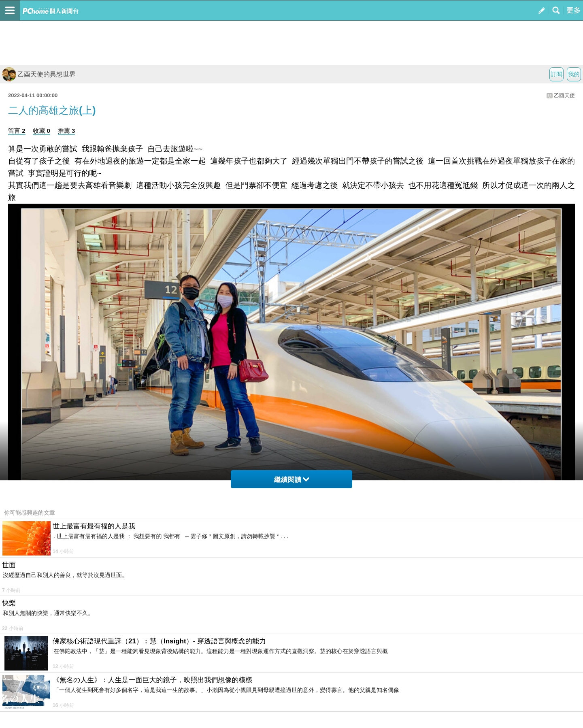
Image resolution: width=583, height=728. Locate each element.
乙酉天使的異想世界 (39, 74)
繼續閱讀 (292, 480)
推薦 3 (67, 131)
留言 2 (17, 131)
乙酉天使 (564, 95)
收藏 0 (41, 131)
